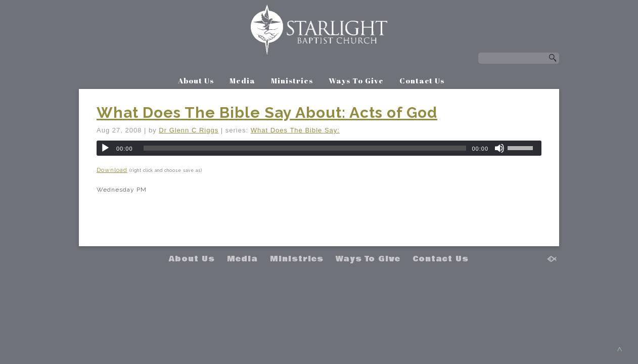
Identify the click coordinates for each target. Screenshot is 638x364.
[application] (319, 148)
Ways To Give (356, 80)
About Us (196, 80)
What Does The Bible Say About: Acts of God (267, 112)
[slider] (305, 148)
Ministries (292, 80)
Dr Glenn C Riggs (189, 130)
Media (242, 80)
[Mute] (499, 148)
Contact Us (422, 80)
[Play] (105, 148)
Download (112, 170)
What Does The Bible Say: (295, 130)
